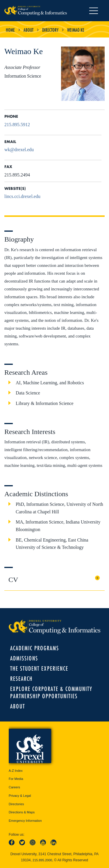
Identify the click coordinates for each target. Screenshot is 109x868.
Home (10, 30)
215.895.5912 (17, 125)
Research (21, 679)
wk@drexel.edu (19, 150)
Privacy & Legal (20, 796)
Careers (14, 787)
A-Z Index (16, 771)
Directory (50, 30)
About (28, 30)
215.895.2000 (42, 860)
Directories (16, 804)
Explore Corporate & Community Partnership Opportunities (51, 692)
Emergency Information (25, 821)
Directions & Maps (22, 812)
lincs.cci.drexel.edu (22, 196)
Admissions (24, 658)
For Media (16, 779)
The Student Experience (39, 668)
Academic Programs (35, 648)
